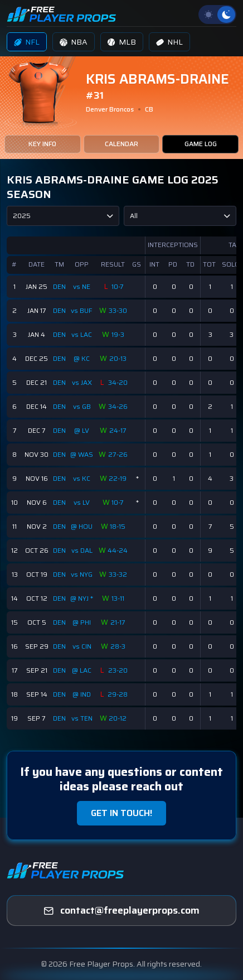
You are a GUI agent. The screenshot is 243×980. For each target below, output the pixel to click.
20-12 (118, 718)
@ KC (82, 358)
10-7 (118, 286)
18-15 (118, 526)
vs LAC (82, 334)
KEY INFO (42, 144)
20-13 (118, 358)
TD (190, 264)
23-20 (118, 670)
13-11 (118, 598)
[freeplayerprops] (122, 911)
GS (137, 264)
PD (173, 264)
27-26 (118, 454)
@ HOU (82, 526)
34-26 (118, 406)
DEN (59, 286)
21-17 (118, 622)
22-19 (118, 478)
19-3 (118, 334)
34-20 (118, 382)
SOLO (231, 264)
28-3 (118, 646)
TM (59, 264)
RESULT (113, 264)
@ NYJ (80, 598)
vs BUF (82, 310)
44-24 (118, 550)
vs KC (82, 478)
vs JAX (82, 382)
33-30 (118, 310)
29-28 (118, 694)
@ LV (82, 430)
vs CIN (82, 646)
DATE (37, 264)
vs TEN (82, 718)
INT (154, 264)
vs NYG (82, 574)
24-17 (118, 430)
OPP (82, 264)
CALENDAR (122, 144)
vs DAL (82, 550)
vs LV (82, 502)
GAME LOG (201, 144)
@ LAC (82, 670)
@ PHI (82, 622)
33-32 (118, 574)
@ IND (82, 694)
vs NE (82, 286)
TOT (209, 264)
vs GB (82, 406)
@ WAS (82, 454)
